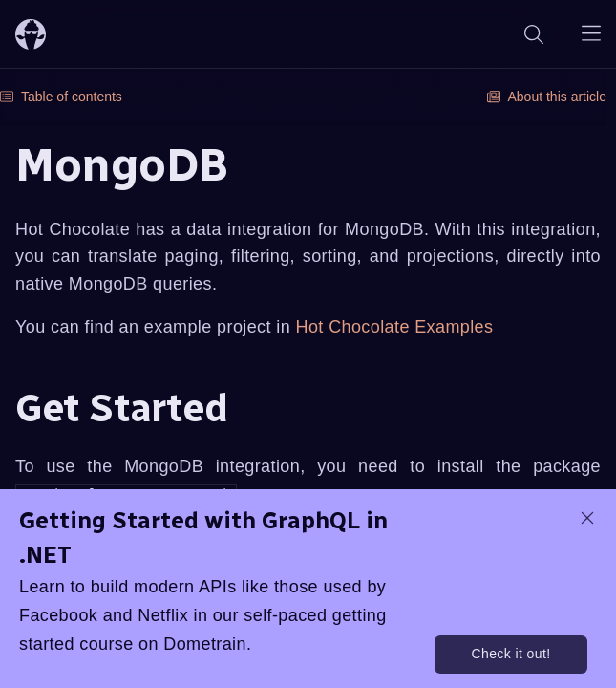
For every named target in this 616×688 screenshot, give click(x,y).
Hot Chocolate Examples (395, 327)
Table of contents (61, 97)
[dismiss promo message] (587, 518)
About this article (547, 97)
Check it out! (510, 654)
